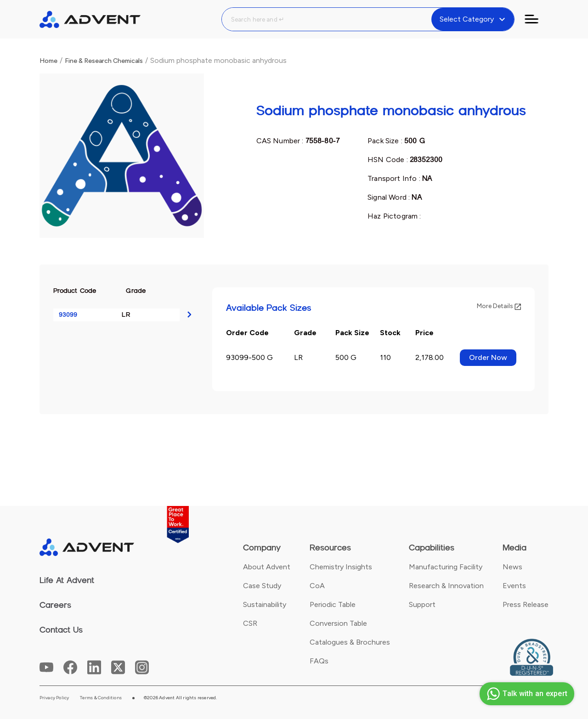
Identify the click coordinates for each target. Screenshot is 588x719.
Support (422, 604)
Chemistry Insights (341, 567)
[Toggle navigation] (537, 19)
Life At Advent (67, 580)
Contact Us (61, 630)
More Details (499, 306)
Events (514, 586)
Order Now (488, 357)
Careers (55, 605)
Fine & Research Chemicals (104, 61)
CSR (250, 623)
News (512, 567)
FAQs (319, 661)
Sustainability (265, 604)
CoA (317, 586)
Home (48, 61)
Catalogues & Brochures (350, 642)
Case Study (262, 586)
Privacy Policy (54, 698)
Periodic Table (333, 604)
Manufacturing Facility (446, 567)
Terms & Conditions (101, 698)
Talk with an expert (526, 694)
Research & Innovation (446, 586)
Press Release (526, 604)
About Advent (267, 567)
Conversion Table (338, 623)
